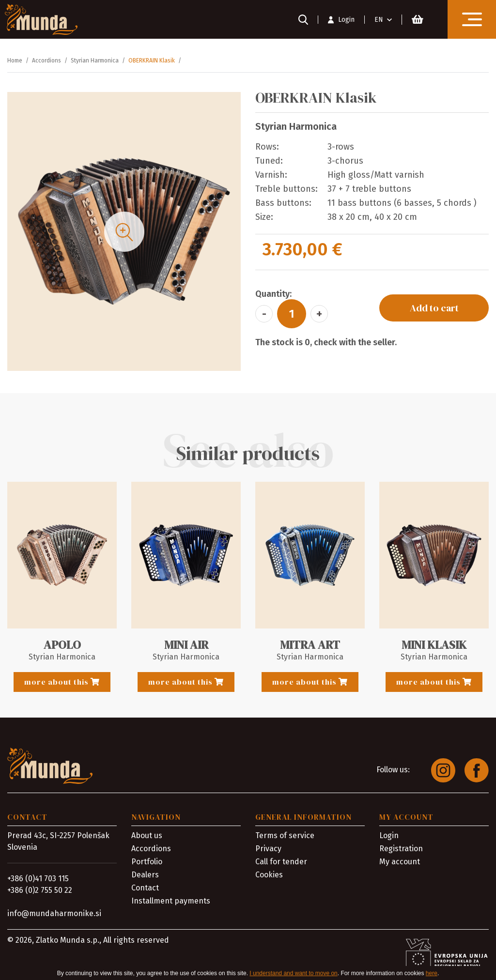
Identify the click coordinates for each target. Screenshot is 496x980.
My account (400, 858)
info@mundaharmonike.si (54, 910)
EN (379, 20)
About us (147, 832)
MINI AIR (186, 645)
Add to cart (434, 308)
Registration (401, 845)
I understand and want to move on (293, 973)
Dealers (145, 871)
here (432, 973)
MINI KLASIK (434, 645)
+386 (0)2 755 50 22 (40, 887)
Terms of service (285, 832)
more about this (62, 682)
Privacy (268, 845)
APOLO (62, 645)
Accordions (151, 845)
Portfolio (147, 858)
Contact (145, 884)
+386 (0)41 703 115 (38, 875)
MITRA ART (310, 645)
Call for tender (281, 858)
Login (389, 832)
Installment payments (171, 897)
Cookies (269, 871)
